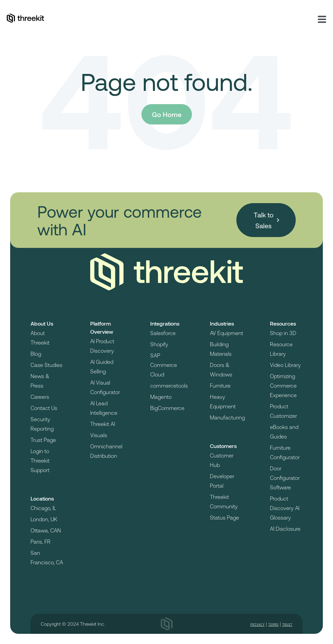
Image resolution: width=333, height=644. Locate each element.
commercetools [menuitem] (169, 385)
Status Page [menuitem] (224, 517)
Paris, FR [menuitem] (41, 541)
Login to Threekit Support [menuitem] (40, 460)
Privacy (257, 625)
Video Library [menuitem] (285, 365)
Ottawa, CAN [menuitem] (46, 530)
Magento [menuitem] (161, 397)
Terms (273, 625)
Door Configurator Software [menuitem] (285, 478)
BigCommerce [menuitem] (167, 408)
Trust (287, 625)
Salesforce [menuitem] (163, 333)
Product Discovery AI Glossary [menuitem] (285, 508)
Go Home (167, 114)
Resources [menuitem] (283, 323)
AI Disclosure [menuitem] (285, 529)
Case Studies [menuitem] (46, 365)
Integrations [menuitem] (165, 323)
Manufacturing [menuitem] (227, 417)
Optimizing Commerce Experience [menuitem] (283, 385)
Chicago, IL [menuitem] (43, 508)
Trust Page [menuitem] (43, 440)
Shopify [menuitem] (159, 344)
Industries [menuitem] (222, 323)
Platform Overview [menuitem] (102, 327)
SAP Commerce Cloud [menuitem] (164, 365)
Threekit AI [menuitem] (103, 424)
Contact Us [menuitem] (44, 408)
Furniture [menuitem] (220, 385)
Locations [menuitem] (42, 498)
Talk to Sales (264, 220)
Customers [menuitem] (223, 446)
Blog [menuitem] (36, 354)
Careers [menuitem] (40, 397)
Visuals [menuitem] (99, 435)
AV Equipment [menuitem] (227, 333)
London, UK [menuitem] (44, 519)
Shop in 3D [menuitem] (283, 333)
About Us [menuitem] (42, 323)
